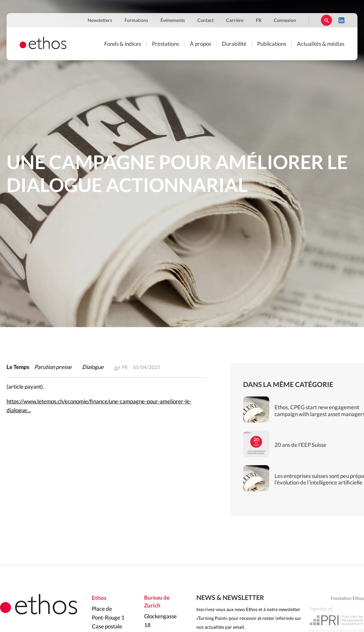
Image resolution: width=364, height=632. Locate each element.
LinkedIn (341, 20)
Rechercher (326, 20)
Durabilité (234, 44)
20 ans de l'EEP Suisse (300, 445)
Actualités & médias (321, 44)
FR (259, 21)
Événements (173, 21)
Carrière (235, 21)
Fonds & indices (123, 44)
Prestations (165, 44)
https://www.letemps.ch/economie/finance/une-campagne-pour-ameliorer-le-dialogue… (99, 406)
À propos (200, 44)
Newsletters (100, 21)
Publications (272, 44)
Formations (136, 21)
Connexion (285, 21)
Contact (206, 21)
